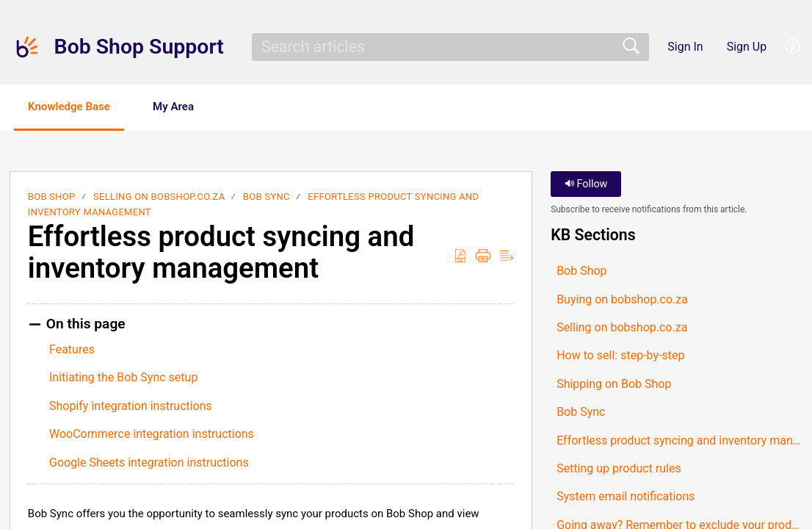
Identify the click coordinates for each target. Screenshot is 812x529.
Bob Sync (267, 198)
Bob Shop (52, 198)
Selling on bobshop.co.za (159, 198)
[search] (450, 47)
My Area (196, 107)
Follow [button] (586, 186)
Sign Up (747, 47)
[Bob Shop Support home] (27, 47)
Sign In (685, 47)
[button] (793, 47)
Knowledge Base (79, 107)
